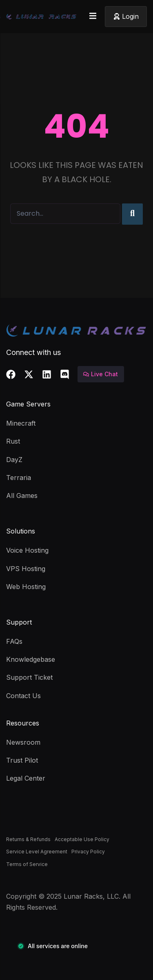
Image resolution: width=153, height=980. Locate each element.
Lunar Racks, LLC (90, 896)
